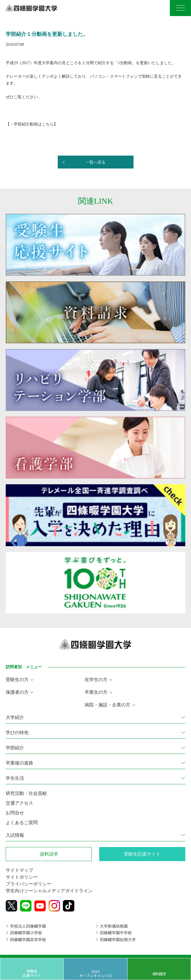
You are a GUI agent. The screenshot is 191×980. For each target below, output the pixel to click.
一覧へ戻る (95, 162)
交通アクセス (19, 803)
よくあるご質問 (22, 823)
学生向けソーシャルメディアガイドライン (49, 891)
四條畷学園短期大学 (118, 940)
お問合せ (15, 813)
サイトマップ (19, 870)
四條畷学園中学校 (116, 933)
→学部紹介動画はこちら (32, 124)
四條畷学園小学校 (26, 933)
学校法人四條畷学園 (28, 926)
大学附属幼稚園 (114, 926)
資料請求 (159, 974)
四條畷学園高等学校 (28, 940)
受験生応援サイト (32, 973)
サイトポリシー (22, 877)
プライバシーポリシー (29, 884)
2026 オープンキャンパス (95, 973)
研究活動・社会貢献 (26, 793)
